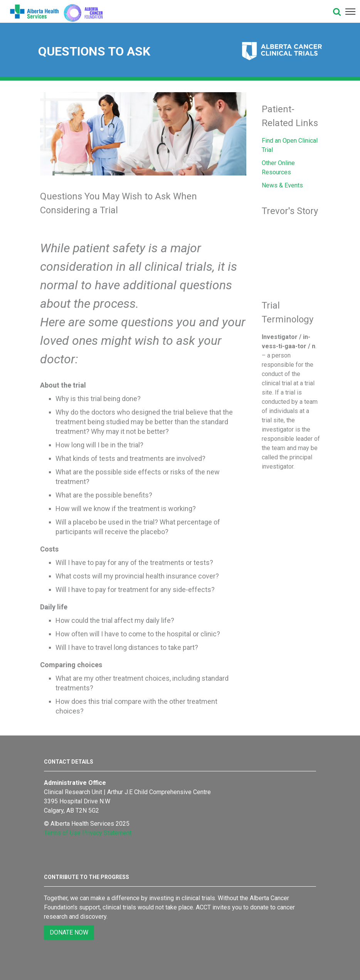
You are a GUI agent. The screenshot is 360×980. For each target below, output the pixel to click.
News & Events (282, 185)
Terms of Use (62, 833)
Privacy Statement (107, 833)
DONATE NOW (69, 932)
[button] (337, 12)
